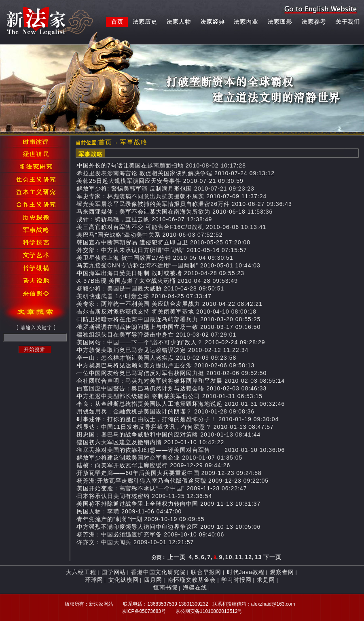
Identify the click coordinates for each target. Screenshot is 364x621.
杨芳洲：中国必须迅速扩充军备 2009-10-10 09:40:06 (150, 534)
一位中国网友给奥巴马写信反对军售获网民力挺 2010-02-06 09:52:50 (172, 373)
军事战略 (134, 142)
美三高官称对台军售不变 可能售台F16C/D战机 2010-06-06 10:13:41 (171, 227)
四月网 (153, 580)
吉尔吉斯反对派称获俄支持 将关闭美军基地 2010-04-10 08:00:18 (167, 312)
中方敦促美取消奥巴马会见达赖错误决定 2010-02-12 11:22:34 (163, 350)
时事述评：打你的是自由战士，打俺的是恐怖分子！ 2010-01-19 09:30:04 (178, 419)
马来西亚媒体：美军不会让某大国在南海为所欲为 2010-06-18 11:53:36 (175, 212)
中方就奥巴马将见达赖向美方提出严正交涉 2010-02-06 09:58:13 (166, 365)
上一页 (177, 557)
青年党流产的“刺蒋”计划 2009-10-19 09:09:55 (141, 519)
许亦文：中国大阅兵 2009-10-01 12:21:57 (135, 542)
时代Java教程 (246, 572)
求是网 (266, 580)
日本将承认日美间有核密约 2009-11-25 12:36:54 (144, 496)
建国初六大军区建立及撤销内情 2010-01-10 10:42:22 (150, 442)
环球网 (94, 580)
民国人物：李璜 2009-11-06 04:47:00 (129, 511)
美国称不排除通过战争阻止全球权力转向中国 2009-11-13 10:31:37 (169, 504)
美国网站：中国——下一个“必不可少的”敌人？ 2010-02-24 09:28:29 (171, 342)
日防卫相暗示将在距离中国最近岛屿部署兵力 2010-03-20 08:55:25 (169, 319)
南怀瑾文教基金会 (192, 580)
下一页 (272, 557)
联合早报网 (206, 572)
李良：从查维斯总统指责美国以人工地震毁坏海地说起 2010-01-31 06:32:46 (181, 404)
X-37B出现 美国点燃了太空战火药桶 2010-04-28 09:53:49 (157, 281)
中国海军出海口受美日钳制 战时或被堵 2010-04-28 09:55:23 (161, 273)
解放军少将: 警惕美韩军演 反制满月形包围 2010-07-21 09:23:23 (166, 189)
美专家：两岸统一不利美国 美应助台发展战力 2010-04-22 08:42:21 (170, 304)
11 (239, 557)
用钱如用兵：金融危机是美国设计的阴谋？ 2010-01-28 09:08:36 (166, 411)
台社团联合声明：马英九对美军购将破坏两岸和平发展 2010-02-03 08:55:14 (181, 381)
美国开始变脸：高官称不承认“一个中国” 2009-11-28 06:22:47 (162, 488)
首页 (105, 142)
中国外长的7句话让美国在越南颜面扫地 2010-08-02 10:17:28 (161, 165)
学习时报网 (236, 580)
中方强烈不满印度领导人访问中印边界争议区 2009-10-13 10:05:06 (169, 527)
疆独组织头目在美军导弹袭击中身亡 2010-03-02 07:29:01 (157, 335)
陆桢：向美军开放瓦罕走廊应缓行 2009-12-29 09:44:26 (153, 465)
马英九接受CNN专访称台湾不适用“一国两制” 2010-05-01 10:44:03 (169, 265)
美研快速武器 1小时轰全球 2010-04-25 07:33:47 (144, 296)
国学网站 (114, 572)
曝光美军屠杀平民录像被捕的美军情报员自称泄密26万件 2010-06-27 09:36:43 (184, 204)
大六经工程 (81, 572)
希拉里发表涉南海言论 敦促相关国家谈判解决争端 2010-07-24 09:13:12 (176, 173)
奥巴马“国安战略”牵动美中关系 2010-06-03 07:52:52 (150, 235)
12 (248, 557)
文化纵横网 (124, 580)
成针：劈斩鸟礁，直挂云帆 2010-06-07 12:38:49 (144, 219)
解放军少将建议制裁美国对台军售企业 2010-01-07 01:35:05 (160, 458)
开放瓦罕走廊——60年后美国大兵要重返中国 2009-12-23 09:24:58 (169, 473)
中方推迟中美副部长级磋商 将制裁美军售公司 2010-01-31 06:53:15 (170, 396)
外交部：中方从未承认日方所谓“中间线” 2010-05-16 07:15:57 (162, 250)
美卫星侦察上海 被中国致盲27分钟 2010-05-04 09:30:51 (155, 258)
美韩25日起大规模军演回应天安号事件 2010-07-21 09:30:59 (160, 181)
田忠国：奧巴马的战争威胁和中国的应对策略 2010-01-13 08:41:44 (169, 434)
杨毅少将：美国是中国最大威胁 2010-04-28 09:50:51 (150, 288)
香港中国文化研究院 (158, 572)
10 (229, 557)
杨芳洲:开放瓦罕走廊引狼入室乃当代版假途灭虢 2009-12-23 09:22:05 (173, 481)
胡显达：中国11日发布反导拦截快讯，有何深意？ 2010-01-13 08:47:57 (175, 427)
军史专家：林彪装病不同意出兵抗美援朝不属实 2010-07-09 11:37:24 (172, 196)
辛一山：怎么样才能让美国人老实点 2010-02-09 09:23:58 (157, 358)
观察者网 (282, 572)
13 (258, 557)
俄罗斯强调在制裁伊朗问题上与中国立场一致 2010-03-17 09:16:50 (169, 327)
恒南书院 (165, 587)
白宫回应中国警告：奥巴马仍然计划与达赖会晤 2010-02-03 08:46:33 (172, 388)
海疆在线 (195, 587)
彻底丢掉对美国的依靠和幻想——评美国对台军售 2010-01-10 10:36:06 (181, 450)
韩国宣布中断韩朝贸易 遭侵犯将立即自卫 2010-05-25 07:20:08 (164, 242)
